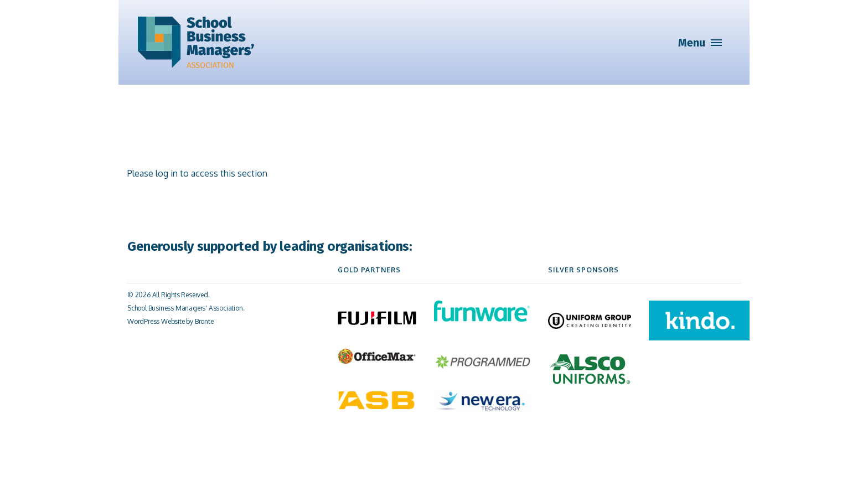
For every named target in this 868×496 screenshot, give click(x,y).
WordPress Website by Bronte (170, 321)
